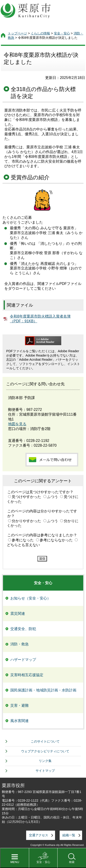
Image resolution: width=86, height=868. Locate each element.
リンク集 (45, 761)
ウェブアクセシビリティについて (45, 751)
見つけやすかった (26, 497)
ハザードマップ (23, 660)
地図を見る (17, 424)
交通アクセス (39, 835)
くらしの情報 (40, 33)
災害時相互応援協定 (27, 675)
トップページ (17, 33)
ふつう (53, 497)
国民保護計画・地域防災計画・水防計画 (43, 690)
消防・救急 (19, 644)
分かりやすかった (26, 521)
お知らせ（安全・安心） (31, 598)
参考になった (23, 540)
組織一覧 (69, 835)
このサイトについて (45, 741)
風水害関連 (19, 721)
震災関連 (18, 614)
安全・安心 (43, 862)
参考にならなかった (56, 540)
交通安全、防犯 (23, 629)
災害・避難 (19, 705)
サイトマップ (45, 771)
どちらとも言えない (23, 545)
